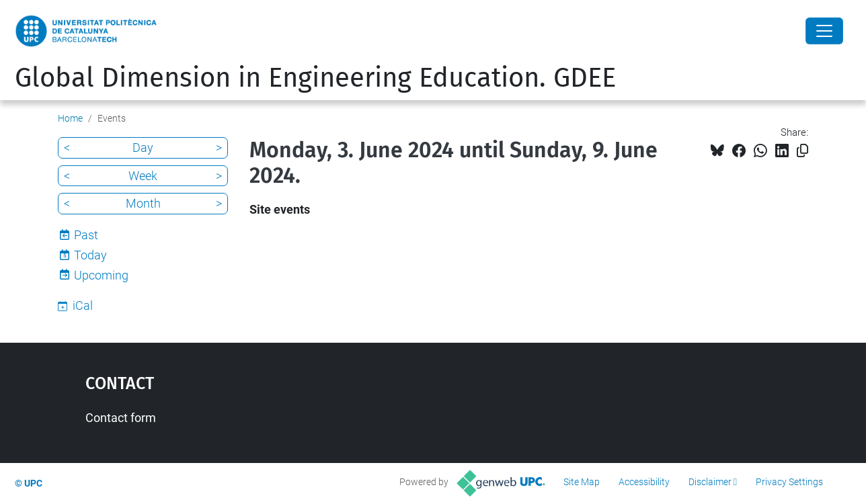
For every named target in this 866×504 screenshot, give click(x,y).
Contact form (121, 418)
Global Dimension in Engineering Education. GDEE (315, 78)
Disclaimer (710, 482)
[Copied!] (802, 151)
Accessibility (644, 482)
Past (86, 235)
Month (143, 203)
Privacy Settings (789, 482)
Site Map (582, 482)
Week (143, 176)
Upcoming (101, 275)
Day (143, 148)
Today (90, 255)
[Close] (824, 31)
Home (70, 118)
